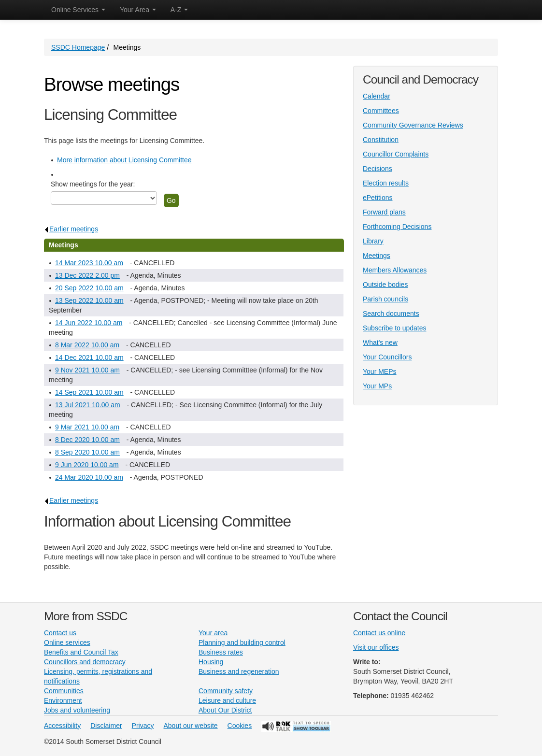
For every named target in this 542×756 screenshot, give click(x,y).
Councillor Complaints (396, 154)
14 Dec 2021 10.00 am (89, 357)
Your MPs (377, 386)
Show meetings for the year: (93, 184)
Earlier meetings (71, 229)
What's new (380, 342)
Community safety (226, 691)
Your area (213, 633)
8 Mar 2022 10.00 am (87, 345)
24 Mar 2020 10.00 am (89, 477)
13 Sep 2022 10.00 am (89, 300)
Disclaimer (106, 726)
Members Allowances (395, 270)
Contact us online (379, 633)
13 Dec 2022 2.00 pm (87, 275)
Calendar (377, 96)
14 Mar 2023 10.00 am (89, 263)
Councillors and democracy (85, 662)
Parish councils (385, 299)
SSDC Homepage (78, 47)
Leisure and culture (227, 700)
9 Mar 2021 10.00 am (87, 427)
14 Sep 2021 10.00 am (89, 392)
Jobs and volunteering (77, 710)
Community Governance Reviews (413, 125)
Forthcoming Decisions (397, 227)
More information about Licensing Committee (124, 160)
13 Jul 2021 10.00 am (88, 405)
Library (373, 241)
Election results (386, 183)
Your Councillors (387, 357)
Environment (63, 700)
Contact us (60, 633)
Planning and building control (242, 642)
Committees (381, 111)
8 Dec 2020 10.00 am (87, 440)
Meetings (377, 256)
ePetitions (378, 198)
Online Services (78, 10)
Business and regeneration (239, 671)
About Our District (225, 710)
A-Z (179, 10)
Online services (67, 642)
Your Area (138, 10)
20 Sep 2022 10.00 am (89, 288)
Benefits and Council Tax (81, 652)
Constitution (381, 140)
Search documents (391, 314)
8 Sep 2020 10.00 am (87, 452)
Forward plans (384, 212)
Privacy (143, 726)
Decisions (378, 169)
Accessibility (62, 726)
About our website (191, 726)
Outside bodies (385, 285)
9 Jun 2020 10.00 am (87, 465)
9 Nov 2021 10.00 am (87, 370)
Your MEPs (380, 371)
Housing (211, 662)
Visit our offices (376, 647)
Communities (64, 691)
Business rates (221, 652)
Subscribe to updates (395, 328)
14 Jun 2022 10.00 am (89, 323)
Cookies (240, 726)
